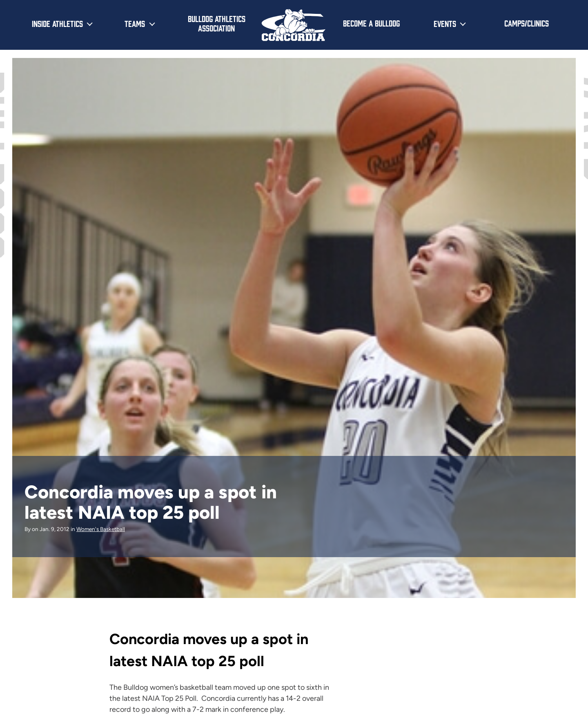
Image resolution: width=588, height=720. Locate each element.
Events (445, 23)
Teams (135, 23)
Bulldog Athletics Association (217, 23)
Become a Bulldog (371, 23)
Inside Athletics (57, 23)
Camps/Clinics (527, 23)
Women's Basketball (101, 529)
